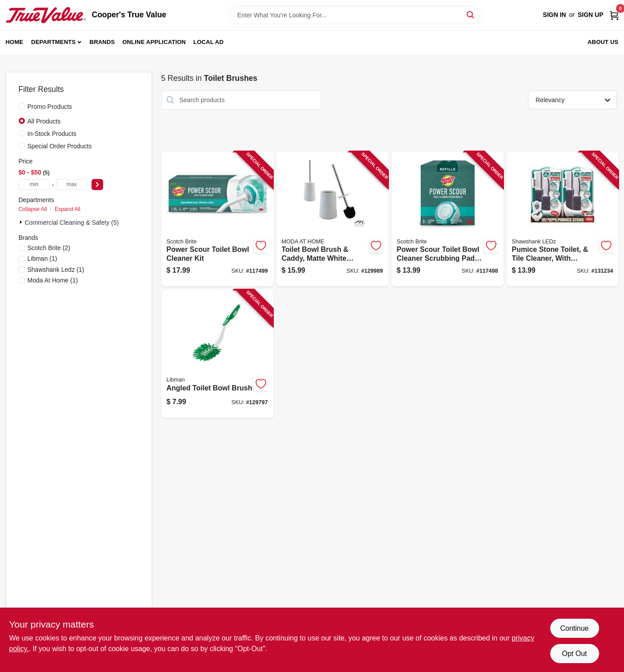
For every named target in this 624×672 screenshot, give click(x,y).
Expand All (68, 209)
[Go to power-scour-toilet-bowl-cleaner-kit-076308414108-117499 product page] (217, 219)
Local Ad (208, 42)
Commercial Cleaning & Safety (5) (72, 223)
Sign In (554, 15)
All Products (44, 121)
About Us (603, 42)
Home (15, 42)
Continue (574, 628)
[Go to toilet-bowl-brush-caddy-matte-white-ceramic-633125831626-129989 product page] (332, 219)
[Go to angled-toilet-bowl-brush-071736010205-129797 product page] (217, 354)
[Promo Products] (22, 106)
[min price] (34, 185)
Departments (53, 42)
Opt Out (574, 654)
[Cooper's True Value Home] (46, 15)
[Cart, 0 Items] (614, 15)
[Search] (471, 14)
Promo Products (50, 107)
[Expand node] (22, 222)
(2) (49, 248)
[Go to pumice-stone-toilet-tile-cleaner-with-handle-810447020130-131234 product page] (563, 219)
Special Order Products (60, 146)
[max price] (72, 185)
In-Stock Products (52, 134)
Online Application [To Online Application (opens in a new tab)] (154, 42)
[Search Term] (355, 15)
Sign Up (591, 15)
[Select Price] (97, 185)
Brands (102, 42)
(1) (42, 258)
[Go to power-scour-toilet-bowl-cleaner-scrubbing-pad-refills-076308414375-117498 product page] (448, 219)
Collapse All (33, 209)
